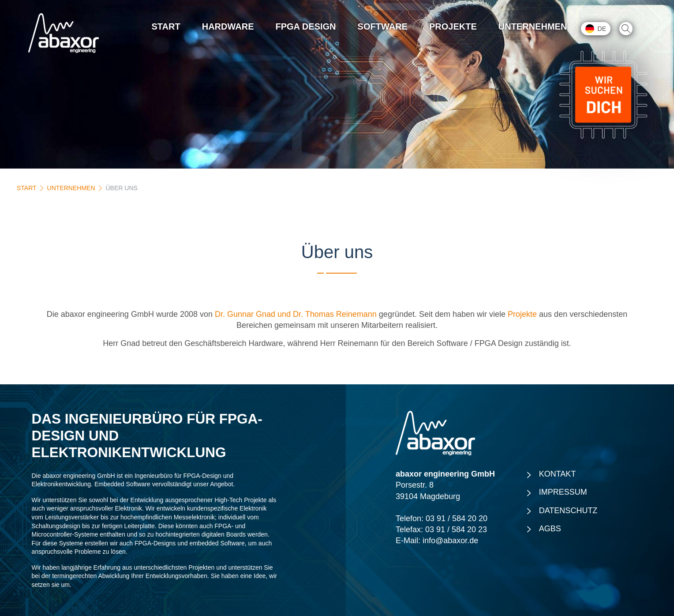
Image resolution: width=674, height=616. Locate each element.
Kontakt (558, 474)
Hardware (228, 26)
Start (166, 26)
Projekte (453, 26)
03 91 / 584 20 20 (457, 518)
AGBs (550, 529)
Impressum (563, 492)
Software (383, 26)
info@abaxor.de (450, 541)
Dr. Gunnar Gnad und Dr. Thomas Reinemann (296, 314)
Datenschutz (568, 511)
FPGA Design (306, 26)
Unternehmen (533, 26)
